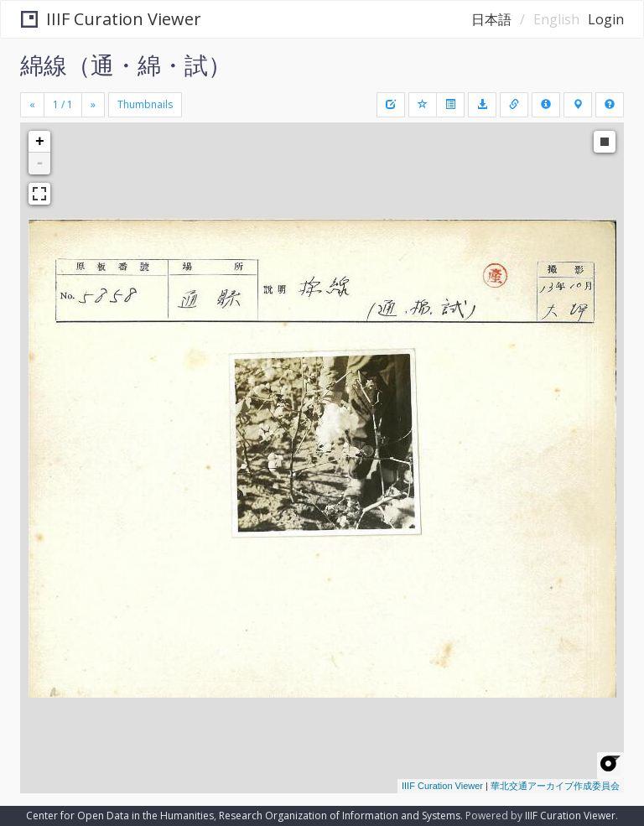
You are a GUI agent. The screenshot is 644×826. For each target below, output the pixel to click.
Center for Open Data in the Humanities (120, 816)
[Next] (93, 105)
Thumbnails (145, 104)
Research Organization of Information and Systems (340, 816)
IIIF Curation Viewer (111, 19)
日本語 (491, 19)
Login (606, 19)
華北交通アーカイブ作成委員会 (555, 786)
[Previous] (32, 105)
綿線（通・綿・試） (126, 65)
